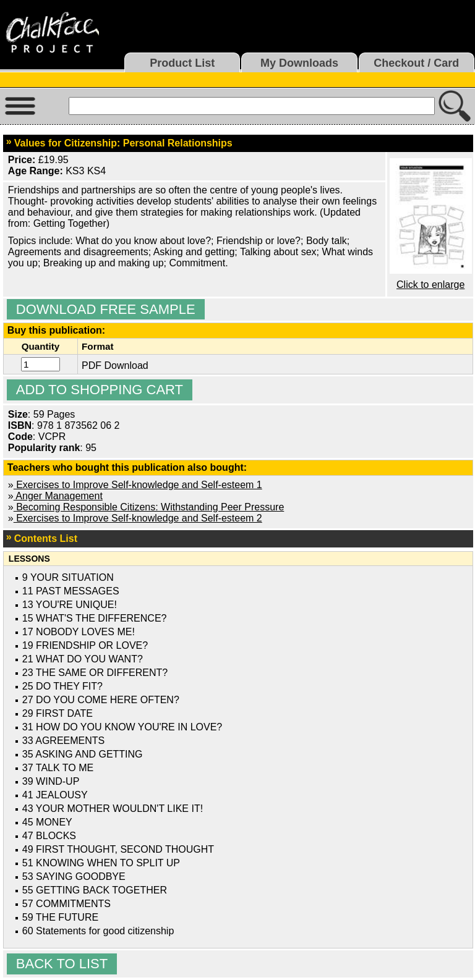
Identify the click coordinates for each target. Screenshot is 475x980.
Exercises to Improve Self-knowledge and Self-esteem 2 (138, 518)
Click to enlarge (430, 285)
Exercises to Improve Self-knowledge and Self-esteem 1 (138, 485)
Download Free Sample (106, 309)
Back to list (62, 964)
